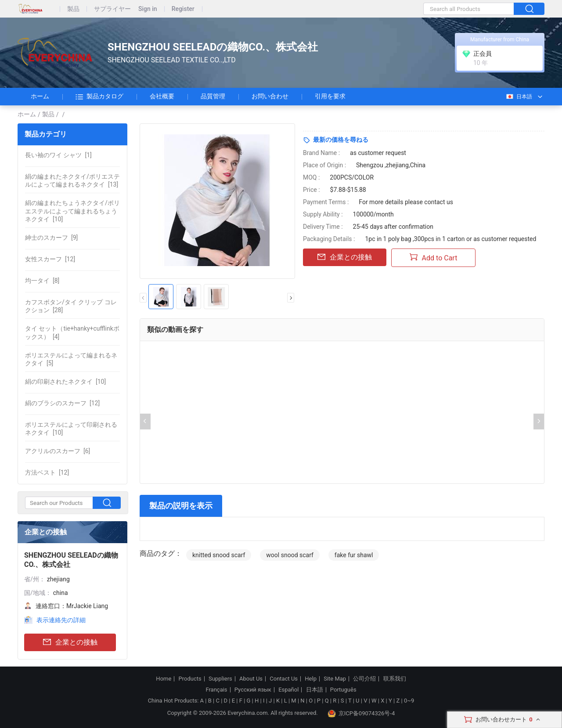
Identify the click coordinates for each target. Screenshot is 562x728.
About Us (251, 679)
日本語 (519, 97)
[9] (51, 238)
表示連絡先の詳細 (61, 620)
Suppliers (220, 679)
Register (183, 9)
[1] (58, 155)
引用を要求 (330, 96)
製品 (73, 9)
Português (343, 690)
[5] (71, 359)
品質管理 (213, 96)
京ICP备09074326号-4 (361, 714)
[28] (71, 306)
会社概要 (162, 96)
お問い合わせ (270, 96)
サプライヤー (112, 9)
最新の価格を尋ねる (341, 140)
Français (216, 690)
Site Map (335, 679)
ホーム (40, 96)
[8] (42, 281)
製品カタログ (99, 97)
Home (164, 679)
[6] (58, 451)
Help (311, 679)
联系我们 (395, 679)
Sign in (148, 9)
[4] (72, 332)
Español (288, 690)
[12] (50, 259)
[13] (72, 180)
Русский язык (253, 690)
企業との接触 (70, 643)
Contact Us (284, 679)
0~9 (409, 701)
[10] (72, 211)
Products (190, 679)
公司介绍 (364, 679)
